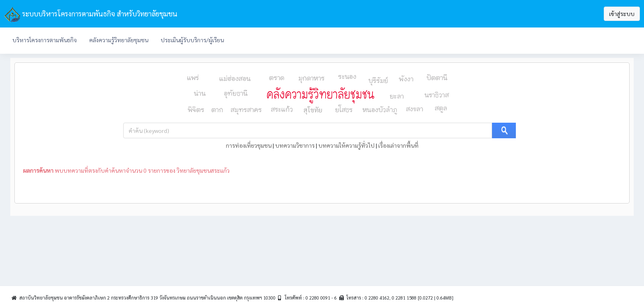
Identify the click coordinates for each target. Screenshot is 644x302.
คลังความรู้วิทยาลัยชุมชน (119, 40)
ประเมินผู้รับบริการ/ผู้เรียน (192, 40)
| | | (322, 145)
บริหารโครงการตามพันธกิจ (45, 40)
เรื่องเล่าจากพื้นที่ (398, 145)
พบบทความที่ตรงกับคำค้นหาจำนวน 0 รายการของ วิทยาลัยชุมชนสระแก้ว (126, 170)
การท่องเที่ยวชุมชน (249, 145)
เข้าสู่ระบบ (622, 14)
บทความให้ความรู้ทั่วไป (346, 145)
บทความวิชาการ (295, 145)
